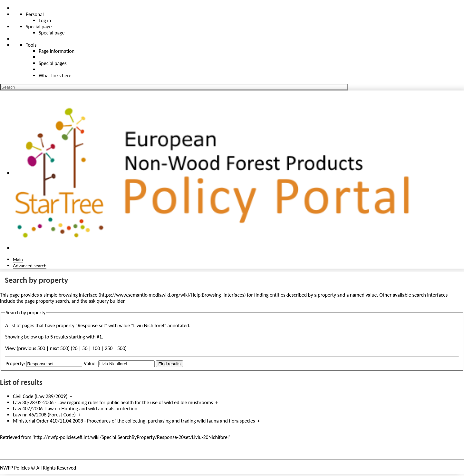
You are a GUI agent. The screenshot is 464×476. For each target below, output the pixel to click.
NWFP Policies (15, 468)
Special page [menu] (39, 27)
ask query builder (106, 301)
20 (75, 348)
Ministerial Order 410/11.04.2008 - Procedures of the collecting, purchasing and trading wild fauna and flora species (134, 421)
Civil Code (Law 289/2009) (40, 396)
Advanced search (30, 266)
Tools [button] (31, 45)
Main (18, 259)
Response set (91, 325)
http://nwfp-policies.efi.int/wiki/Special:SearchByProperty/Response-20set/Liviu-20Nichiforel (131, 437)
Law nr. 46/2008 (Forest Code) (44, 415)
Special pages (53, 63)
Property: (15, 363)
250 (109, 348)
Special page (52, 33)
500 (121, 348)
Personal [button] (35, 14)
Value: (90, 363)
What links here (55, 76)
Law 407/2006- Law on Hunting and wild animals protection (75, 409)
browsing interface (78, 295)
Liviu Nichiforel (149, 325)
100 (96, 348)
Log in (45, 20)
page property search (47, 301)
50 (85, 348)
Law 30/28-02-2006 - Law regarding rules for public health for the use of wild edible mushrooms (113, 402)
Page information (57, 51)
